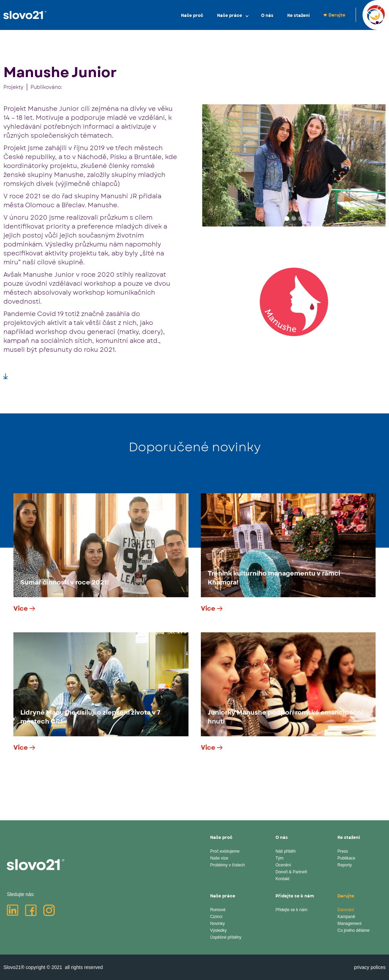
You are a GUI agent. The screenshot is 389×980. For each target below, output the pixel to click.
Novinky (218, 924)
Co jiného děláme (353, 930)
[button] (232, 15)
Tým (279, 858)
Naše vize (219, 858)
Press (343, 851)
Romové (218, 910)
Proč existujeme (225, 851)
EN (366, 14)
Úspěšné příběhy (226, 937)
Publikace (346, 858)
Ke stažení (299, 15)
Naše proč (192, 15)
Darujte (337, 15)
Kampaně (346, 917)
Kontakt (283, 879)
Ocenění (283, 865)
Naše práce (230, 15)
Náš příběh (286, 851)
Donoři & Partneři (291, 872)
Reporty (345, 865)
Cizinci (216, 917)
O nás (267, 15)
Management (349, 924)
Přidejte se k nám (291, 910)
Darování (346, 910)
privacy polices (370, 967)
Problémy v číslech (228, 865)
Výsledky (218, 930)
